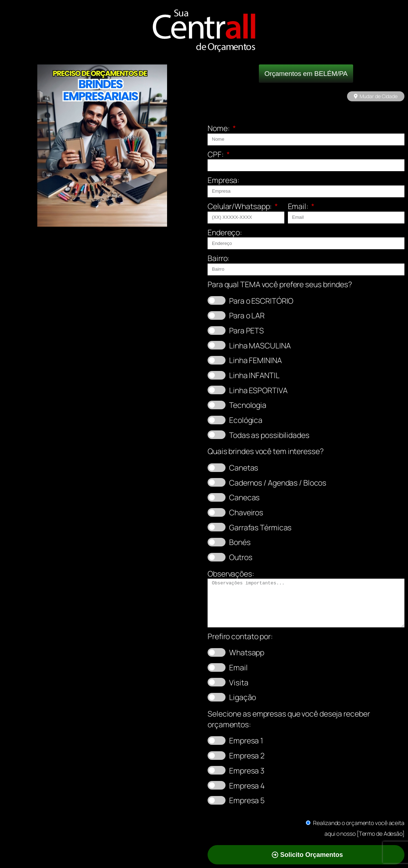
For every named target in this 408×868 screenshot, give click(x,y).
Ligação (243, 697)
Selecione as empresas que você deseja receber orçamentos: (289, 719)
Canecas (244, 497)
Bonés (240, 542)
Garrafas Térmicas (260, 527)
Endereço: (225, 232)
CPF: (216, 154)
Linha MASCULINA (260, 345)
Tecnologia (248, 405)
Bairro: (219, 258)
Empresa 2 (247, 755)
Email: (299, 206)
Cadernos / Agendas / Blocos (278, 483)
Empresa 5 (247, 800)
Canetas (244, 467)
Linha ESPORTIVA (258, 390)
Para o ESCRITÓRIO (261, 301)
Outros (241, 557)
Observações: (231, 573)
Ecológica (246, 420)
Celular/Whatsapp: (240, 206)
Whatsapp (247, 652)
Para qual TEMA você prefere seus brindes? (280, 284)
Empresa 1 (246, 740)
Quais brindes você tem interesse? (266, 451)
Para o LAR (247, 315)
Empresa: (224, 180)
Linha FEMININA (255, 360)
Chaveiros (246, 512)
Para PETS (246, 330)
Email (238, 667)
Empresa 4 (247, 785)
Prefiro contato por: (240, 636)
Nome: (219, 128)
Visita (239, 682)
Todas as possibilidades (269, 435)
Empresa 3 (247, 770)
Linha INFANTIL (254, 375)
